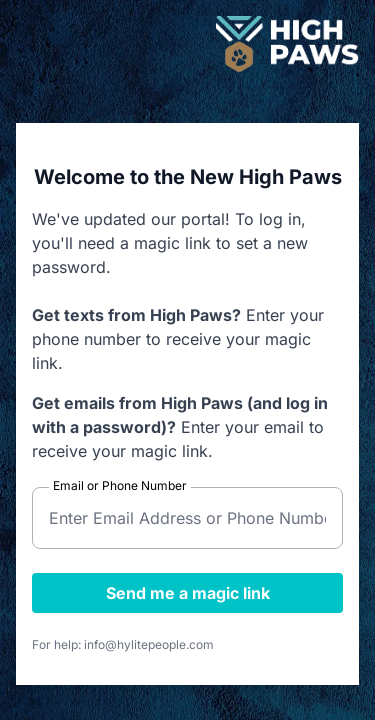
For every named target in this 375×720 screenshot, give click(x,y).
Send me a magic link (188, 593)
